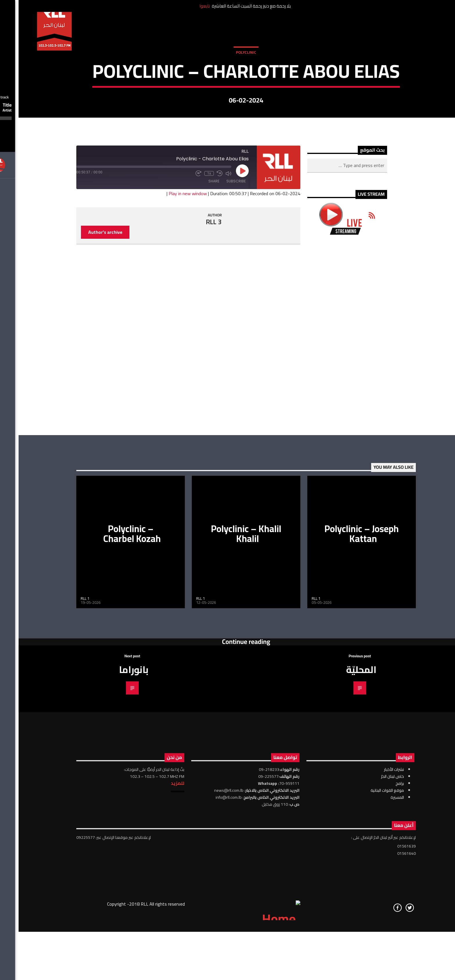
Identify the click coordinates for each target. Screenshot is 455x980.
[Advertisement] (329, 538)
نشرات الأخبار (375, 972)
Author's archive (87, 435)
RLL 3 (195, 425)
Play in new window (169, 396)
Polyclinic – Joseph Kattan (343, 736)
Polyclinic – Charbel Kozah (113, 736)
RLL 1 (66, 801)
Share (195, 384)
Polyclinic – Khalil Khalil (228, 736)
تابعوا (186, 6)
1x (191, 376)
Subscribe (217, 384)
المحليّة (343, 873)
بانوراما (115, 873)
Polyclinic (228, 127)
